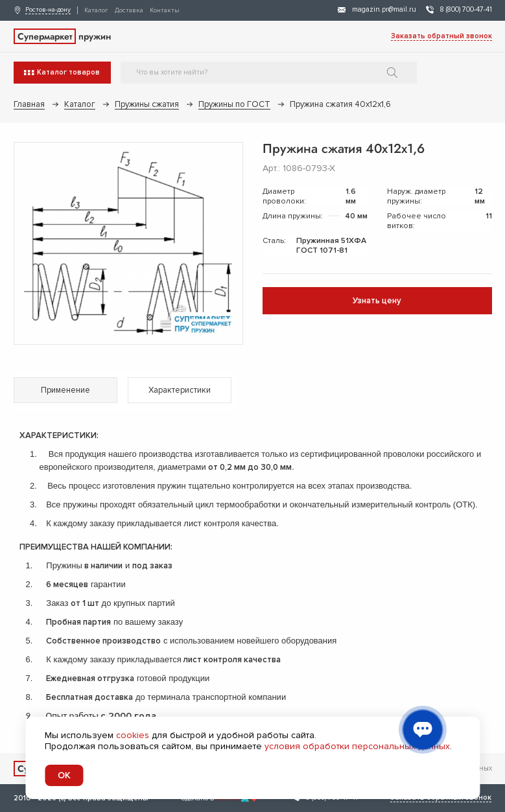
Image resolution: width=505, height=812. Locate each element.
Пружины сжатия (147, 104)
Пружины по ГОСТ (234, 104)
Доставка (129, 10)
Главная (29, 104)
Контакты (165, 10)
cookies (133, 735)
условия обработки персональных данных (357, 746)
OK (64, 775)
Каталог (96, 10)
